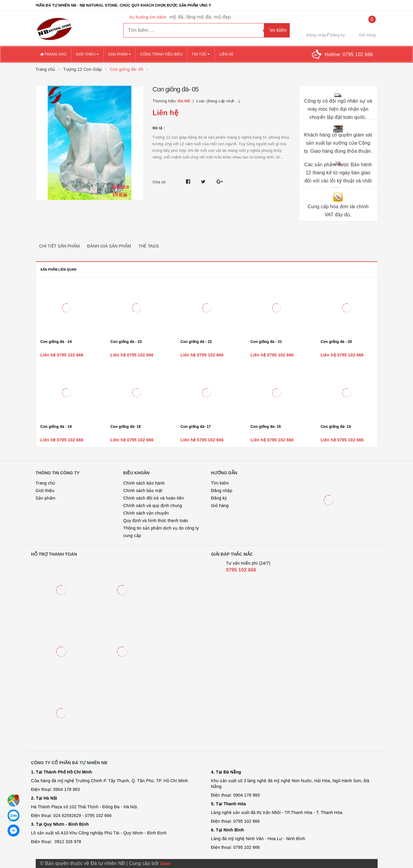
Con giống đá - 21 (266, 342)
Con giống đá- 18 (126, 427)
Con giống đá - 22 (196, 342)
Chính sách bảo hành (144, 483)
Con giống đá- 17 (196, 427)
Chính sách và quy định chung (153, 506)
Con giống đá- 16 (266, 427)
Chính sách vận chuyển (146, 513)
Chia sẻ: (160, 182)
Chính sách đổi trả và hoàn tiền (154, 498)
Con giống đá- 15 (336, 427)
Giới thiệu (87, 54)
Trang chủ (54, 54)
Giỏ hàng (220, 506)
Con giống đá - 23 (126, 342)
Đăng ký (337, 35)
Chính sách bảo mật (143, 491)
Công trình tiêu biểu (161, 54)
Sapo (165, 863)
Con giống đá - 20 (336, 342)
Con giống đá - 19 (56, 427)
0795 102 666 (241, 570)
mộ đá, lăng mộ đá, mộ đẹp (200, 17)
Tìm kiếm (220, 483)
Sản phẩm (120, 54)
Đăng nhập (316, 35)
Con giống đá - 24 (56, 342)
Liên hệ (226, 54)
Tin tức (201, 54)
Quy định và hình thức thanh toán (156, 521)
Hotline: (349, 54)
